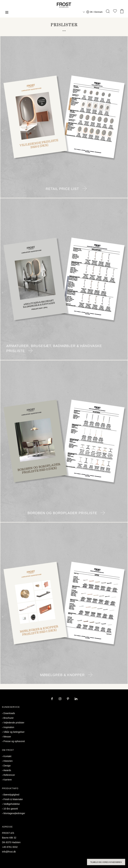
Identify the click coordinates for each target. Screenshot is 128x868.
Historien (8, 761)
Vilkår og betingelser (14, 732)
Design (7, 766)
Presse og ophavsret (14, 741)
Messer (7, 737)
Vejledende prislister (14, 723)
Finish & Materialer (13, 799)
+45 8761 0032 (10, 847)
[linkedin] (76, 699)
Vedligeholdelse (12, 804)
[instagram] (60, 699)
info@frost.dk (9, 852)
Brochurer (9, 718)
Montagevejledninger (14, 813)
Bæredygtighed (11, 795)
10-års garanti (11, 809)
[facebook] (52, 699)
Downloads (9, 713)
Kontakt (7, 756)
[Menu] (7, 13)
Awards (7, 770)
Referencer (9, 775)
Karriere (8, 780)
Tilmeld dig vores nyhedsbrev (106, 862)
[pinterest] (68, 699)
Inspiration (9, 727)
